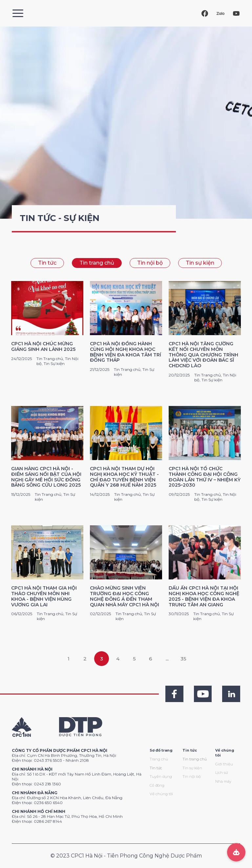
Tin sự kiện (200, 263)
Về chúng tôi (161, 794)
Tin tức (47, 263)
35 (183, 659)
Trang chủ (159, 759)
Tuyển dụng (161, 777)
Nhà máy (223, 781)
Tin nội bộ (150, 263)
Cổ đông (157, 785)
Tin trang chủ (97, 263)
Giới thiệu (224, 764)
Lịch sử (221, 773)
